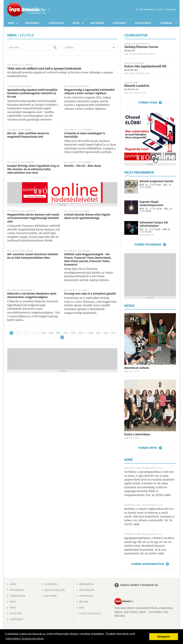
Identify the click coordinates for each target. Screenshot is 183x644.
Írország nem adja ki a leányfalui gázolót (90, 294)
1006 (58, 333)
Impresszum (86, 596)
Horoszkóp (17, 619)
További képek (148, 448)
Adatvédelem (87, 590)
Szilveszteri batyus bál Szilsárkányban (154, 224)
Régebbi (62, 337)
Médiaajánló (87, 584)
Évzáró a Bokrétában (137, 435)
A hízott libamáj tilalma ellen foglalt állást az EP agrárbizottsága (87, 216)
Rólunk (84, 602)
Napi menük (97, 23)
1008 (73, 333)
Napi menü (51, 596)
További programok (148, 245)
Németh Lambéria (137, 86)
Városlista (48, 10)
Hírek (11, 23)
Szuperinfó (119, 23)
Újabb (11, 333)
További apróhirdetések (148, 564)
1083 (113, 333)
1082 (106, 333)
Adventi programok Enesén (156, 181)
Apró (13, 608)
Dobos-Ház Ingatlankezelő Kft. (146, 67)
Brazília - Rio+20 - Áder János (83, 166)
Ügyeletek (16, 614)
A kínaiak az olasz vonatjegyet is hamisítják (85, 135)
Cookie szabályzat (90, 614)
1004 (43, 333)
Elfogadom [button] (164, 637)
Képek (76, 23)
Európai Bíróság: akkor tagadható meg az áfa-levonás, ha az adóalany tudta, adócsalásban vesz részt (33, 169)
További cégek (148, 103)
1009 (81, 333)
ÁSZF (82, 608)
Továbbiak (166, 23)
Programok (32, 23)
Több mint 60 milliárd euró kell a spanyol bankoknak (44, 69)
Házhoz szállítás (55, 590)
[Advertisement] (62, 359)
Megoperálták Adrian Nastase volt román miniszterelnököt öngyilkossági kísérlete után (33, 218)
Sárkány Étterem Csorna (141, 47)
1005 (51, 333)
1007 (66, 333)
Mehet (55, 47)
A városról (51, 584)
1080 (91, 333)
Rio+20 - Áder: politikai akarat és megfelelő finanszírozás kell (28, 135)
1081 (98, 333)
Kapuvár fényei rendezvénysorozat (151, 204)
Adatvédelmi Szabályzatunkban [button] (25, 639)
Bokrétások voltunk (137, 368)
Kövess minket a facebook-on (139, 585)
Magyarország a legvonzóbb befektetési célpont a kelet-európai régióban (90, 92)
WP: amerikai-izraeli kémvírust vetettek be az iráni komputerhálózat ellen (33, 256)
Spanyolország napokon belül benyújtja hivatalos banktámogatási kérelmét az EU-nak (32, 93)
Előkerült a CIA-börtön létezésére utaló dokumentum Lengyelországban (32, 296)
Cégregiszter (56, 23)
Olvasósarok (143, 23)
